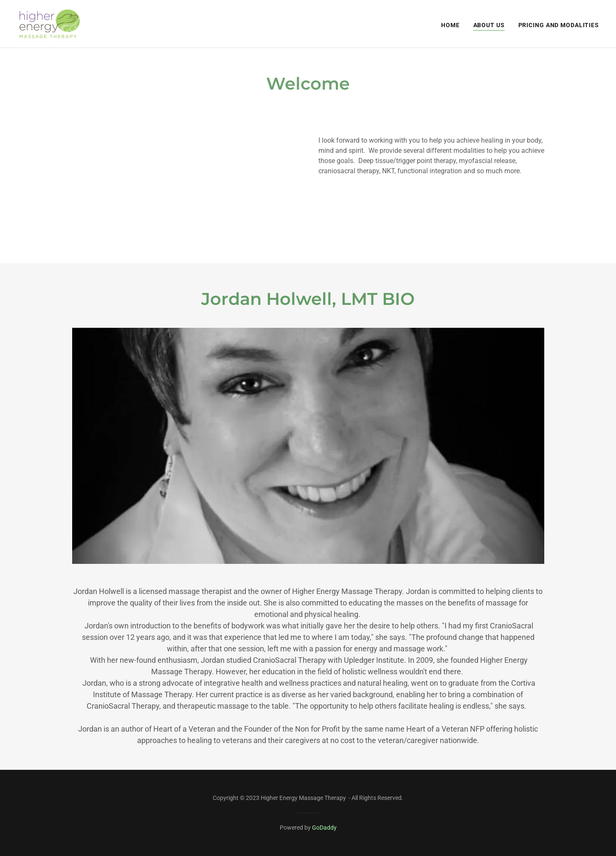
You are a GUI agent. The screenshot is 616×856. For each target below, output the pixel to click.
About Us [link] (489, 25)
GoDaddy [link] (324, 828)
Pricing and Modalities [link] (559, 25)
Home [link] (450, 25)
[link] (50, 23)
